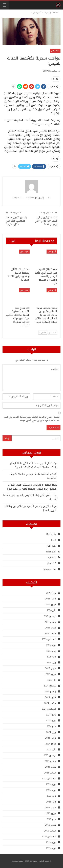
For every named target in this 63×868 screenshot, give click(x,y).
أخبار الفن (55, 51)
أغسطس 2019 (49, 837)
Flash (54, 540)
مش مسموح (50, 569)
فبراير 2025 (51, 674)
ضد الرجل (52, 563)
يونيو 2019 (51, 848)
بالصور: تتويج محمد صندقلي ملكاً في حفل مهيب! (16, 221)
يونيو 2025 (51, 651)
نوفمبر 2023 (50, 761)
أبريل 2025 (51, 663)
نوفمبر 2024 (50, 692)
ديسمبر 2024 (50, 686)
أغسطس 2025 (49, 639)
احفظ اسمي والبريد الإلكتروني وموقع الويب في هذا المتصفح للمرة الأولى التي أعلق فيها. (32, 419)
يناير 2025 (52, 680)
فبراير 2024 (51, 744)
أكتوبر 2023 (51, 767)
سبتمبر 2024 (50, 703)
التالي (43, 332)
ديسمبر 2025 (50, 616)
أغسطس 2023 (49, 779)
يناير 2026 (52, 610)
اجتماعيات (52, 557)
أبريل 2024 (51, 732)
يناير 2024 (52, 750)
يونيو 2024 (51, 721)
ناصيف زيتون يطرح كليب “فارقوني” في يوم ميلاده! (46, 221)
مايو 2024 (52, 726)
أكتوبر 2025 (51, 628)
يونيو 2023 (51, 790)
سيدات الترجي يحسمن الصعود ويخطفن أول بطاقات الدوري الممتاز (31, 508)
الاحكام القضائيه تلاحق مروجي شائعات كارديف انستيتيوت (33, 476)
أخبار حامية (51, 552)
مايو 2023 (52, 796)
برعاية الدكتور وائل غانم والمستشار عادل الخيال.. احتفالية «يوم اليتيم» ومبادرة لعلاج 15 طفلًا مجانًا (32, 487)
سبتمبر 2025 (50, 634)
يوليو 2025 (51, 645)
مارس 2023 (51, 808)
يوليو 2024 (51, 715)
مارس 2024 (51, 738)
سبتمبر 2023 (50, 773)
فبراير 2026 (51, 605)
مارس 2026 (51, 599)
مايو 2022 (52, 819)
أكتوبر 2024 (51, 697)
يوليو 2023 (51, 784)
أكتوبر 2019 (51, 825)
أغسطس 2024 (49, 709)
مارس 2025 (51, 668)
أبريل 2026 (51, 593)
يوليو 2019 (51, 842)
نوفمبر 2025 (50, 622)
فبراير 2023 (51, 813)
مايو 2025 (52, 657)
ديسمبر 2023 (50, 755)
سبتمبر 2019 (50, 831)
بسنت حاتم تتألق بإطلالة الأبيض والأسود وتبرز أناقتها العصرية (30, 498)
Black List (51, 534)
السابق (52, 332)
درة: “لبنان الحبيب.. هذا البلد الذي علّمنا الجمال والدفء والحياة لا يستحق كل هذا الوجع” (34, 465)
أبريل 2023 (51, 802)
